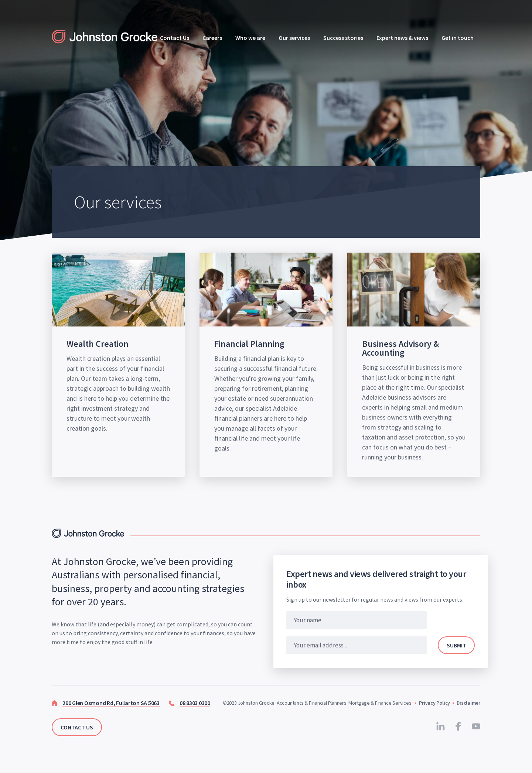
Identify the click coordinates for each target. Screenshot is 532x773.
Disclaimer (468, 703)
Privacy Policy (434, 703)
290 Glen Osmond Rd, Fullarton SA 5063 (111, 703)
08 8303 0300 (195, 703)
